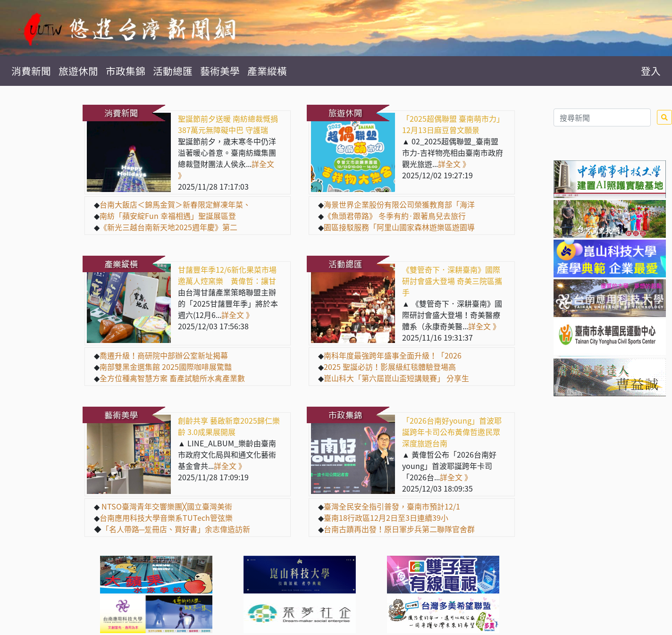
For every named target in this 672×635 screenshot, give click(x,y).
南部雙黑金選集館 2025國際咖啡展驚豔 (166, 367)
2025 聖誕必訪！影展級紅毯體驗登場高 (390, 367)
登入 (651, 71)
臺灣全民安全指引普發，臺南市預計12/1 (392, 506)
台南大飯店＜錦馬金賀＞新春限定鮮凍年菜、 (175, 204)
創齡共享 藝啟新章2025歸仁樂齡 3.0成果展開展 (229, 426)
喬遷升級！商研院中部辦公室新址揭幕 (164, 355)
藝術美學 (220, 71)
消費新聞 (31, 71)
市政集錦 (126, 71)
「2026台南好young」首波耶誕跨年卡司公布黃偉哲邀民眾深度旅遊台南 (452, 432)
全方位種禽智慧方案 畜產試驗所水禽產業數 (172, 378)
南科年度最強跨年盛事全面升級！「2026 (393, 355)
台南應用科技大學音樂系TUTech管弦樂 (166, 518)
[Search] (602, 117)
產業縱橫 (267, 71)
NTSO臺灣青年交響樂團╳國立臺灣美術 (166, 506)
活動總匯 (173, 71)
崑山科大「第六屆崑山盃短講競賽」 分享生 (396, 378)
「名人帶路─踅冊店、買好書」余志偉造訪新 (176, 529)
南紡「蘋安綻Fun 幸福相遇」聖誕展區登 (168, 216)
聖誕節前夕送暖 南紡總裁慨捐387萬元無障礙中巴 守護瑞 (228, 124)
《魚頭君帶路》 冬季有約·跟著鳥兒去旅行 (395, 216)
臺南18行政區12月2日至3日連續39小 (386, 518)
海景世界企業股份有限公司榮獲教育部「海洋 (399, 204)
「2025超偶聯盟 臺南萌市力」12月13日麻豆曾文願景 (453, 124)
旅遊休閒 (78, 71)
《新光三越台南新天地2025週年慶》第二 (168, 227)
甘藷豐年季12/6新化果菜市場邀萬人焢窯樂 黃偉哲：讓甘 (227, 275)
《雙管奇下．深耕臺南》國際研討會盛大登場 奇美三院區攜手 (452, 281)
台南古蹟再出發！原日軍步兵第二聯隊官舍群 (399, 529)
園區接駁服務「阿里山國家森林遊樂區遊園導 (399, 227)
